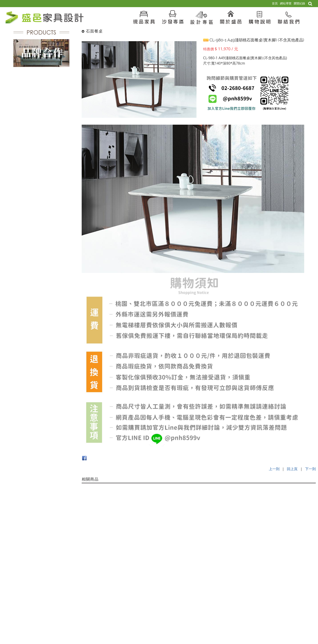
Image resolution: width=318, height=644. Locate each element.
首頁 (278, 579)
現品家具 (289, 579)
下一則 (310, 469)
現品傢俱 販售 (307, 579)
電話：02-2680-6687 (69, 612)
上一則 (274, 469)
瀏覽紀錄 (299, 3)
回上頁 (292, 469)
